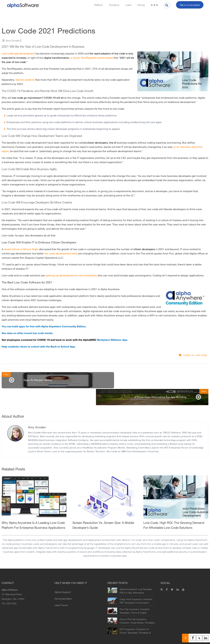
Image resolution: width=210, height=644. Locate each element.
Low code (201, 355)
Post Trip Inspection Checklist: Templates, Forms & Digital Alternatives (135, 595)
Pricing (141, 5)
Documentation (63, 583)
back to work (64, 340)
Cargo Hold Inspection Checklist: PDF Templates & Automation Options (136, 585)
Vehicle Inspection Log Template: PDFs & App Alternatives (136, 575)
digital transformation (57, 58)
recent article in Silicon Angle (21, 249)
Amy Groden (13, 41)
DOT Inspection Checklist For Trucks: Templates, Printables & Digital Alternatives (135, 615)
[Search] (167, 5)
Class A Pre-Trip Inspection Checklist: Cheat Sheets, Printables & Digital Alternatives (137, 605)
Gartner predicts (25, 80)
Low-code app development (18, 54)
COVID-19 (50, 98)
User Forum (61, 589)
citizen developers (97, 143)
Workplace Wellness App (112, 340)
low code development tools (61, 253)
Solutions (114, 5)
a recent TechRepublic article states (92, 58)
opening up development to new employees (71, 275)
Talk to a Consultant (190, 5)
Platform (99, 5)
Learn (128, 5)
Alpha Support (63, 576)
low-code (18, 98)
